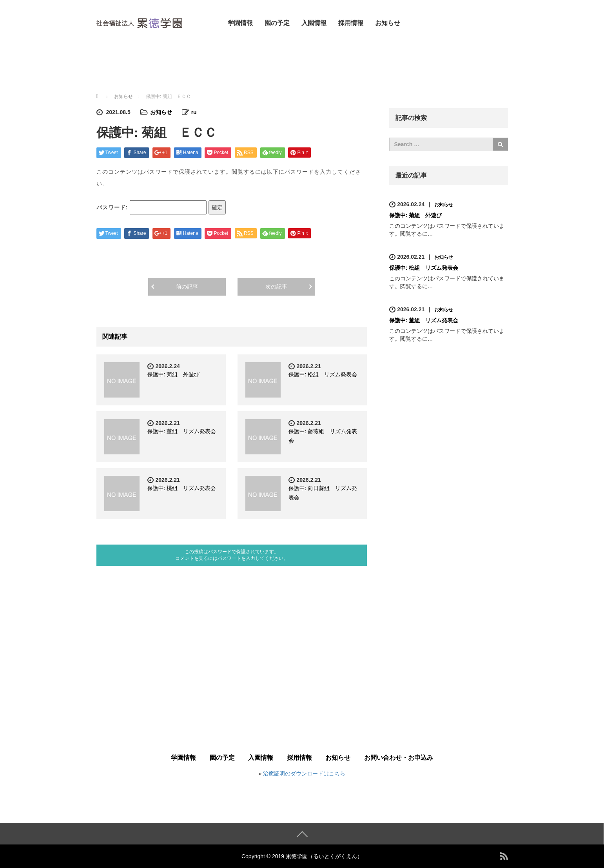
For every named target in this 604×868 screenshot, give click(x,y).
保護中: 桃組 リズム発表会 (182, 488)
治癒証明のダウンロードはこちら (304, 774)
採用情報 (351, 23)
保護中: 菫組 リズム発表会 (182, 431)
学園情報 (240, 23)
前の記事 (187, 287)
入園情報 (314, 23)
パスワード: (152, 207)
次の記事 (276, 287)
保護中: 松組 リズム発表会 (323, 374)
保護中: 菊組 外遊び (174, 374)
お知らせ (388, 23)
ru (194, 112)
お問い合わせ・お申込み (399, 758)
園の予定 (277, 23)
